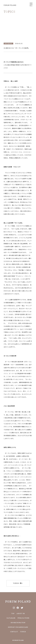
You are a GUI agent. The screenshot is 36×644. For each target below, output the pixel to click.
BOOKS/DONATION (18, 622)
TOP (13, 613)
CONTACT (14, 631)
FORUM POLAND (10, 5)
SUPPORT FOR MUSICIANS (18, 627)
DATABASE (11, 618)
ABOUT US (21, 613)
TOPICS (23, 631)
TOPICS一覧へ (18, 583)
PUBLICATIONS (23, 618)
